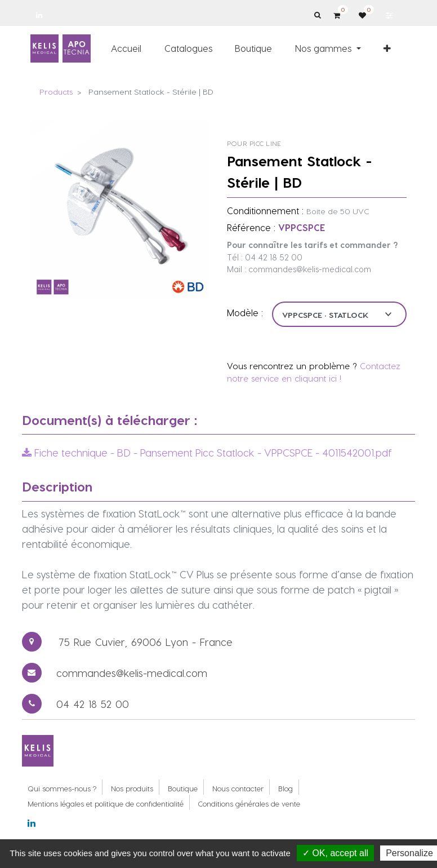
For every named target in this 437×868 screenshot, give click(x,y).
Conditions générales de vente (249, 803)
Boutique (183, 788)
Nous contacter (238, 788)
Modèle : (245, 313)
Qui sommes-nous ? (62, 788)
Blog (286, 788)
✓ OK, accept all (335, 853)
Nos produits (132, 788)
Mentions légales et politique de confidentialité (106, 803)
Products (56, 92)
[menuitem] (126, 48)
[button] (388, 48)
